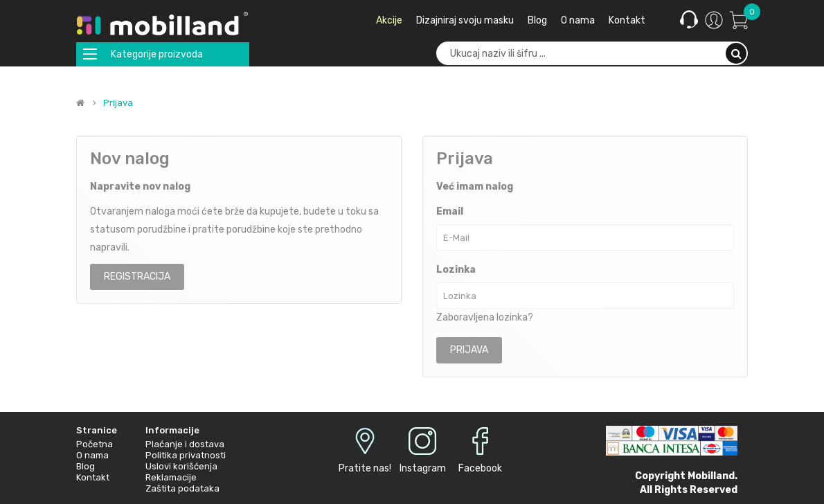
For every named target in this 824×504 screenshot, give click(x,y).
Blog (86, 466)
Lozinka (456, 270)
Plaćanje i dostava (185, 444)
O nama (92, 455)
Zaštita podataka (182, 488)
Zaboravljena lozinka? (485, 317)
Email (450, 211)
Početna (95, 444)
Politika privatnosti (186, 455)
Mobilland (711, 476)
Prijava (118, 103)
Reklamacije (171, 477)
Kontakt (93, 477)
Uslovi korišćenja (181, 466)
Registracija (137, 277)
